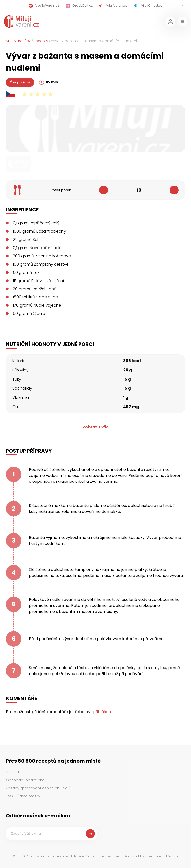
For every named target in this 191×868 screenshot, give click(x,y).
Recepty (41, 41)
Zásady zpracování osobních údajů (38, 788)
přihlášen (102, 712)
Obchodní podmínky (25, 780)
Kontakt (13, 772)
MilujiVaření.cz (18, 41)
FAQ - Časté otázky (23, 796)
